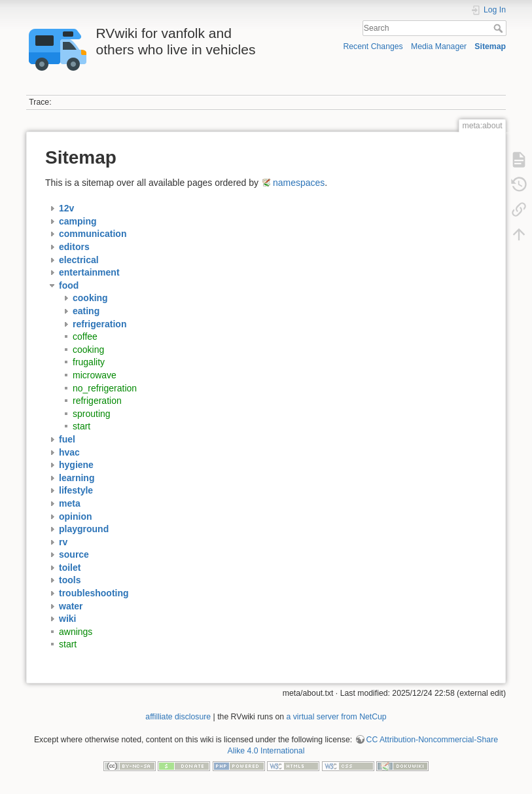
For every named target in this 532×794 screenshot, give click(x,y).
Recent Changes (373, 46)
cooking (88, 350)
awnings (76, 632)
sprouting (92, 414)
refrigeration (97, 401)
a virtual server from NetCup (337, 717)
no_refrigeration (105, 388)
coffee (85, 336)
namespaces (299, 183)
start (81, 426)
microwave (95, 375)
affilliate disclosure (178, 717)
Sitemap (490, 46)
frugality (89, 362)
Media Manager (439, 46)
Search (500, 28)
